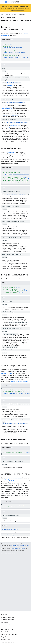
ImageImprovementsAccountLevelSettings (15, 423)
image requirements (7, 109)
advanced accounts (15, 125)
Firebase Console (6, 640)
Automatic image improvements (10, 115)
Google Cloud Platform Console (9, 634)
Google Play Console (6, 637)
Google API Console (6, 632)
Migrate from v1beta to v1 (17, 10)
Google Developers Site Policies (17, 549)
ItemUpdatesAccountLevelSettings (19, 174)
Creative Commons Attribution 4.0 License (19, 545)
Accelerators (4, 622)
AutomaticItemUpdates (15, 48)
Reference (23, 15)
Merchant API (13, 2)
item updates (11, 86)
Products (8, 15)
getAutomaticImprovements (10, 529)
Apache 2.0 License (25, 547)
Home (3, 15)
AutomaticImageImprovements (17, 52)
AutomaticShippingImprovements (18, 57)
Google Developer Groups (8, 617)
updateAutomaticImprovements (11, 535)
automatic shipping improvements (11, 127)
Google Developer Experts (8, 620)
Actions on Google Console (8, 642)
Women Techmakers (6, 625)
